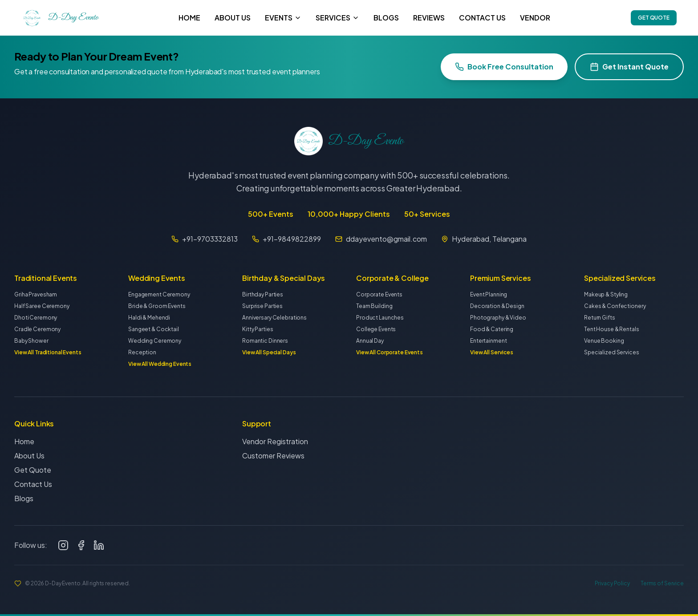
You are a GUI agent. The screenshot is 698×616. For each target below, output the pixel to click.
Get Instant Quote (629, 67)
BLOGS (386, 18)
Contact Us (33, 486)
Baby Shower (31, 341)
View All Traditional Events (48, 352)
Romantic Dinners (265, 341)
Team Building (374, 306)
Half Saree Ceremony (42, 306)
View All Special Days (269, 352)
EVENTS (283, 18)
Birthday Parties (263, 294)
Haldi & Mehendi (149, 318)
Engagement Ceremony (159, 294)
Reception (142, 352)
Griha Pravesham (36, 294)
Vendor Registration (275, 445)
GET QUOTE (654, 18)
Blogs (24, 500)
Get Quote (33, 472)
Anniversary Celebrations (274, 318)
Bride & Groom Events (157, 306)
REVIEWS (429, 18)
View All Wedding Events (160, 364)
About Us (29, 458)
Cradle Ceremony (37, 329)
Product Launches (380, 318)
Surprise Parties (262, 306)
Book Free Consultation (504, 67)
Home (24, 444)
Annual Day (370, 341)
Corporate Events (379, 294)
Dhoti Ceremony (36, 318)
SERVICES (337, 18)
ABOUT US (233, 18)
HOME (189, 18)
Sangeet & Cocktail (154, 329)
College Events (376, 329)
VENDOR (535, 18)
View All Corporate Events (390, 352)
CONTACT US (482, 18)
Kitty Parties (258, 329)
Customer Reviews (273, 460)
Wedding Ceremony (155, 341)
